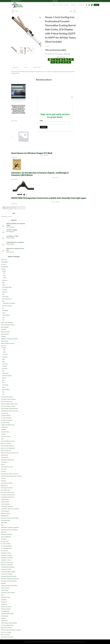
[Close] (72, 97)
